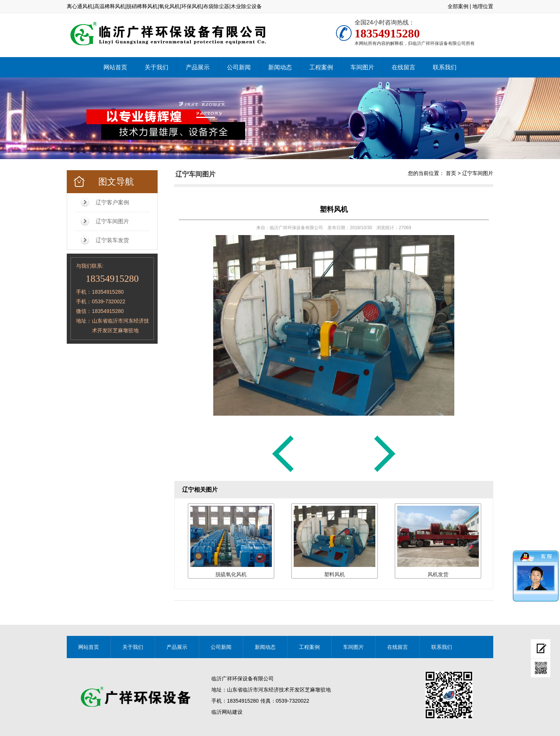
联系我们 (445, 67)
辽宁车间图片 (112, 221)
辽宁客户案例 (112, 202)
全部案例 (458, 6)
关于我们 (157, 67)
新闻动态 (280, 67)
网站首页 (115, 67)
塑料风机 (334, 209)
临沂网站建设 (227, 712)
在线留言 (403, 67)
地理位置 (483, 6)
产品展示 (198, 67)
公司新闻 (239, 67)
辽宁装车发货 (112, 240)
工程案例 (321, 67)
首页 (451, 173)
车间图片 (362, 67)
